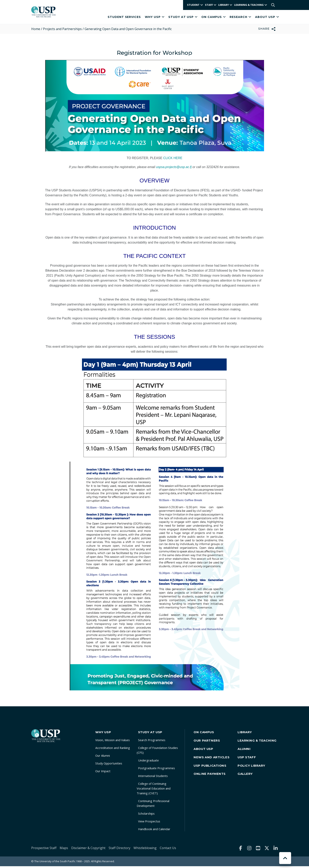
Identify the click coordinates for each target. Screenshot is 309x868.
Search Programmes (155, 742)
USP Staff (249, 762)
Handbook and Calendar (158, 831)
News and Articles (215, 762)
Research (240, 17)
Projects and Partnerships (62, 29)
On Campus (213, 17)
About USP (267, 17)
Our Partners (210, 742)
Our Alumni (103, 757)
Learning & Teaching (259, 742)
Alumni (246, 752)
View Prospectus (152, 823)
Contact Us (168, 849)
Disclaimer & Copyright (88, 849)
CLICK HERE (173, 158)
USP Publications (214, 772)
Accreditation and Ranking (114, 749)
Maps (64, 849)
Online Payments (213, 782)
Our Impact (102, 773)
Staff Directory (119, 849)
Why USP (155, 17)
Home (36, 29)
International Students (157, 777)
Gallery (247, 782)
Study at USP (183, 17)
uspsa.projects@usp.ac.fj (174, 167)
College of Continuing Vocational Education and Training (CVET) (159, 790)
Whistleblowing (145, 849)
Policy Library (253, 772)
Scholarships (150, 815)
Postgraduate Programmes (160, 770)
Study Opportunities (109, 765)
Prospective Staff (44, 849)
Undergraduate (152, 762)
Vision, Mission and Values (114, 742)
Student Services (124, 17)
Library (247, 732)
